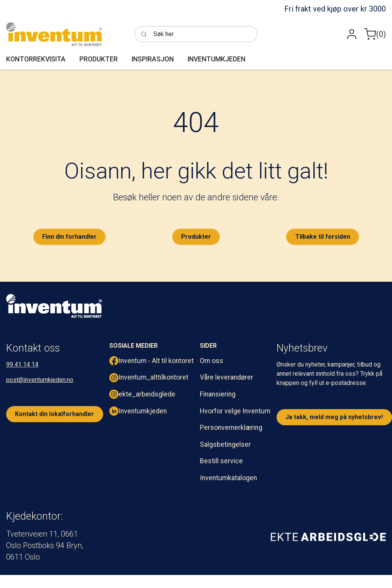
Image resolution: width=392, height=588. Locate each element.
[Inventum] (54, 34)
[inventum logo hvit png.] (54, 306)
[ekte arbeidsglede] (328, 537)
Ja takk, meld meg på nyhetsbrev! (334, 417)
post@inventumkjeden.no (40, 380)
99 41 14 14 (22, 364)
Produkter (196, 237)
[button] (352, 34)
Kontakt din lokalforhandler (54, 414)
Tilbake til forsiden (323, 237)
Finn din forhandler (69, 237)
